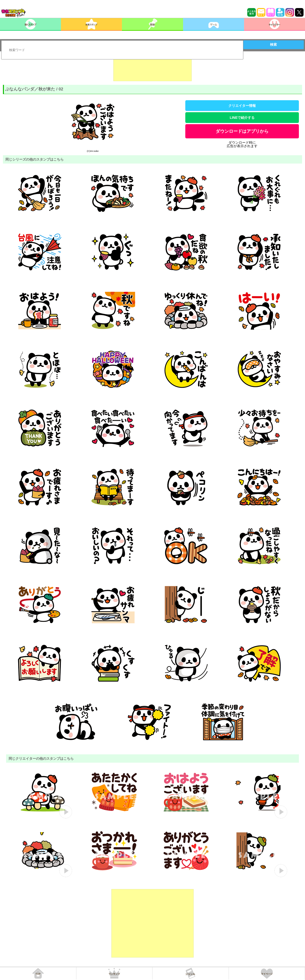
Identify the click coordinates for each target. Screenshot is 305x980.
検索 (273, 44)
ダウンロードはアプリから (242, 131)
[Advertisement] (152, 69)
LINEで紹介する (242, 118)
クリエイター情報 (242, 106)
